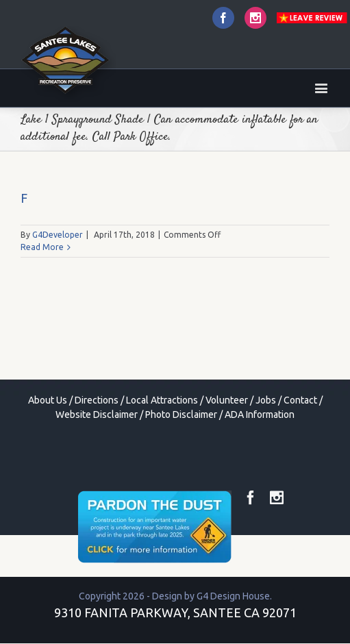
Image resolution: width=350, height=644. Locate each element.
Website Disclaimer (97, 414)
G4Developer (58, 235)
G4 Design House (233, 596)
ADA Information (260, 414)
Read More (42, 247)
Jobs (266, 400)
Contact (300, 400)
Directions (97, 400)
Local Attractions (162, 400)
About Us (48, 400)
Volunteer (227, 400)
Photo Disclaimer (181, 414)
